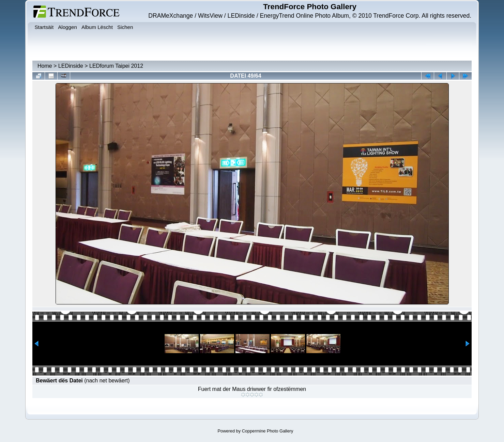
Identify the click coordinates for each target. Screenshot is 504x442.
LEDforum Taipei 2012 (116, 66)
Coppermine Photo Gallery (268, 431)
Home (45, 66)
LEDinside (71, 66)
